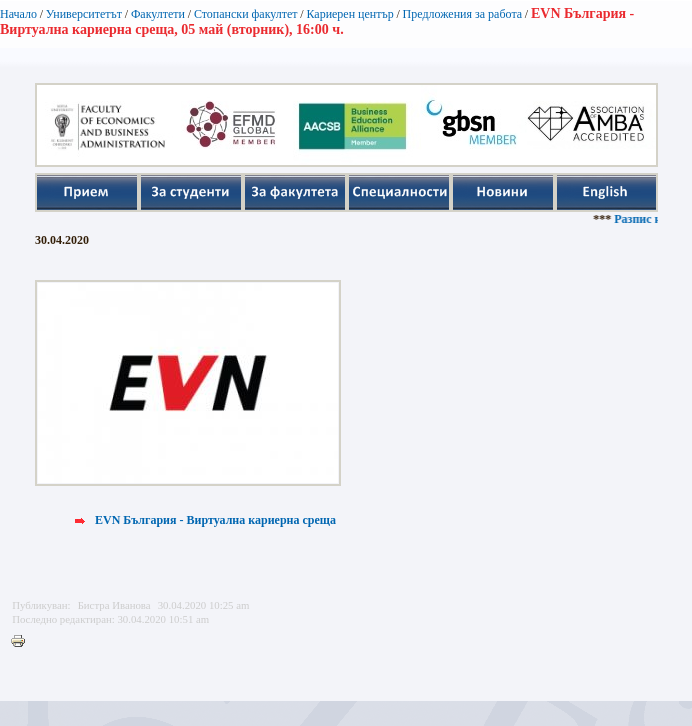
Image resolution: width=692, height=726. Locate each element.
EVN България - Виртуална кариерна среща (215, 520)
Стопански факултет (246, 14)
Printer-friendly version (23, 642)
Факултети (158, 14)
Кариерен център (349, 14)
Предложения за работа (463, 14)
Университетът (84, 14)
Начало (18, 14)
